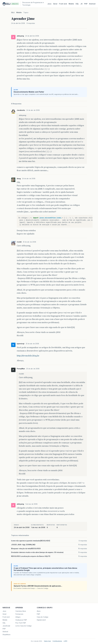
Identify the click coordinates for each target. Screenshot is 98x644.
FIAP (38, 614)
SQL (77, 4)
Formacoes (19, 614)
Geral (55, 4)
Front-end (6, 617)
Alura (39, 611)
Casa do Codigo (43, 617)
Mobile (71, 4)
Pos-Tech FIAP (21, 623)
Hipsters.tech (41, 620)
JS (81, 4)
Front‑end (63, 4)
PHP (86, 4)
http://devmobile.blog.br (28, 356)
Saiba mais (47, 641)
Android (92, 4)
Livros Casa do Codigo (24, 626)
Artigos (18, 617)
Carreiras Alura (21, 611)
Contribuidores (57, 641)
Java (49, 4)
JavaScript (6, 626)
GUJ (13, 13)
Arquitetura (6, 635)
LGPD (65, 641)
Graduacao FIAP (21, 620)
